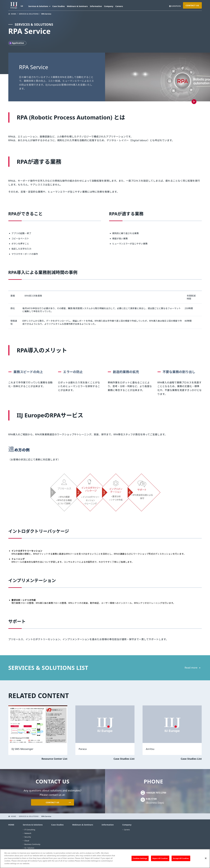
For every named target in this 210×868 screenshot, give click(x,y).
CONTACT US (192, 5)
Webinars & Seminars (77, 6)
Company (109, 6)
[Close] (206, 860)
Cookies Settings (140, 860)
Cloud (27, 841)
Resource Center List (54, 759)
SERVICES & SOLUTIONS (29, 14)
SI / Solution (29, 848)
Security (28, 837)
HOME (13, 14)
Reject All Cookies (160, 860)
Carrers (127, 830)
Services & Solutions (33, 825)
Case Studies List (124, 759)
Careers (119, 6)
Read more (191, 668)
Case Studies (59, 6)
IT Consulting (30, 830)
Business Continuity (32, 844)
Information (96, 6)
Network (28, 833)
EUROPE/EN (176, 6)
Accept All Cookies (181, 860)
